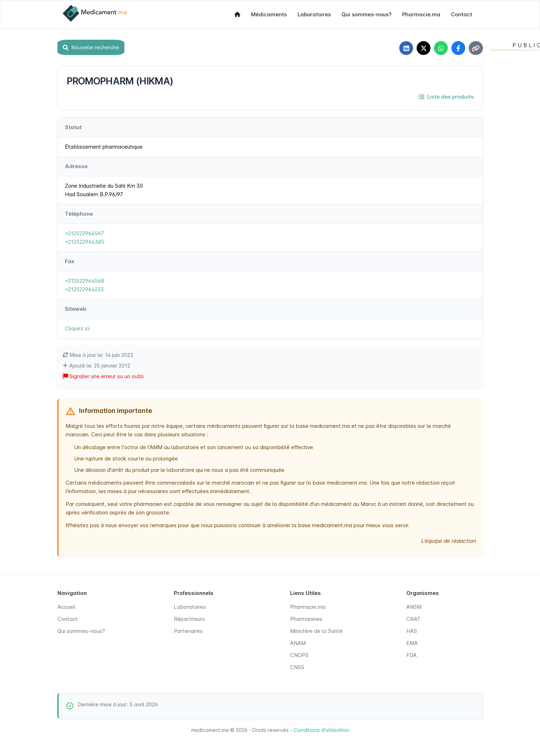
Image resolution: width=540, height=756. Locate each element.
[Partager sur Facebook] (458, 48)
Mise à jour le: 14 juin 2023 (98, 355)
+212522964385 (85, 242)
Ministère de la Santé (316, 631)
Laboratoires (314, 14)
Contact (462, 14)
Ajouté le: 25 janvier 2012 (96, 366)
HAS (412, 631)
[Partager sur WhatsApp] (440, 48)
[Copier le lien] (476, 48)
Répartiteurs (189, 619)
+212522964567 (84, 234)
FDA (411, 655)
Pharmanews (306, 619)
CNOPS (299, 655)
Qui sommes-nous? (366, 14)
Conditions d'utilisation (321, 730)
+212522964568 (85, 281)
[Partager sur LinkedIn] (405, 48)
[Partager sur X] (423, 48)
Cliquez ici (77, 329)
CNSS (297, 667)
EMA (412, 643)
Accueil (66, 607)
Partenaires (188, 631)
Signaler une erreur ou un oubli (103, 377)
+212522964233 (84, 290)
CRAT (413, 619)
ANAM (298, 643)
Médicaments (269, 14)
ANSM (414, 607)
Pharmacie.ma (421, 14)
